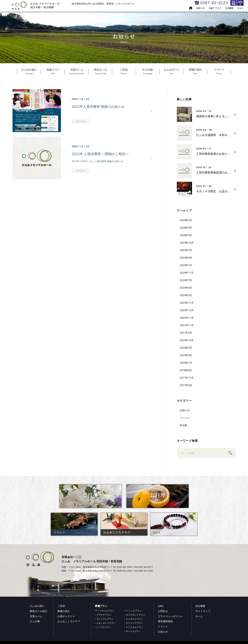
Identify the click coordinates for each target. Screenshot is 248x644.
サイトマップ (203, 611)
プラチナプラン (104, 615)
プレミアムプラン (105, 619)
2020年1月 (186, 363)
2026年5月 (186, 220)
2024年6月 (186, 288)
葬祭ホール (100, 72)
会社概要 (231, 8)
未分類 (183, 425)
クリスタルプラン (134, 627)
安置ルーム (77, 72)
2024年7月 (186, 280)
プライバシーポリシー (170, 616)
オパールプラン (133, 631)
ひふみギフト (172, 72)
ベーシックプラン (133, 611)
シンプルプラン (104, 627)
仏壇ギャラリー (66, 616)
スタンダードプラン (106, 623)
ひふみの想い (29, 72)
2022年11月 (187, 318)
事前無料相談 (165, 621)
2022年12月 (187, 310)
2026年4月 (186, 228)
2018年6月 (186, 370)
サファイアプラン (134, 623)
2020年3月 (186, 355)
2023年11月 (187, 303)
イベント (219, 72)
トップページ (193, 8)
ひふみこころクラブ (69, 621)
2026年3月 (186, 235)
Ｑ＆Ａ (240, 8)
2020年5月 (186, 348)
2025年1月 (186, 265)
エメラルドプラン (134, 619)
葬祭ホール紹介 (39, 611)
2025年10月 (187, 243)
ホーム (199, 616)
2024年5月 (186, 295)
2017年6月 (186, 385)
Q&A (161, 606)
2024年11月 (187, 273)
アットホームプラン (105, 611)
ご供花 (124, 72)
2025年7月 (186, 250)
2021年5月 (186, 333)
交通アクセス (217, 8)
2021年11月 (187, 325)
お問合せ (163, 611)
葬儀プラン (53, 72)
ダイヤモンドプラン (135, 615)
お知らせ (202, 8)
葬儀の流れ (195, 72)
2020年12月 (187, 340)
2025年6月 (186, 258)
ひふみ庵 (148, 72)
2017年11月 (187, 378)
